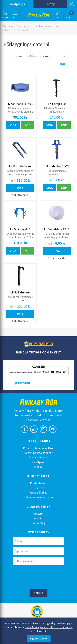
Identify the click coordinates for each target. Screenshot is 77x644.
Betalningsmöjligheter (38, 453)
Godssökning (39, 493)
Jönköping (38, 523)
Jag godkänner (39, 638)
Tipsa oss (38, 488)
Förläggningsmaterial (17, 30)
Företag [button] (50, 4)
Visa (13, 125)
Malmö (38, 518)
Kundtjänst (38, 462)
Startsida (8, 26)
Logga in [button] (72, 4)
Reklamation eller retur (38, 497)
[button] (5, 14)
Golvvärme (23, 26)
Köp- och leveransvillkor (39, 448)
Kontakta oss (39, 483)
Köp (27, 125)
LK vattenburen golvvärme (47, 26)
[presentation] (44, 577)
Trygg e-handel (38, 457)
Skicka (39, 593)
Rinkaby (38, 514)
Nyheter (39, 467)
